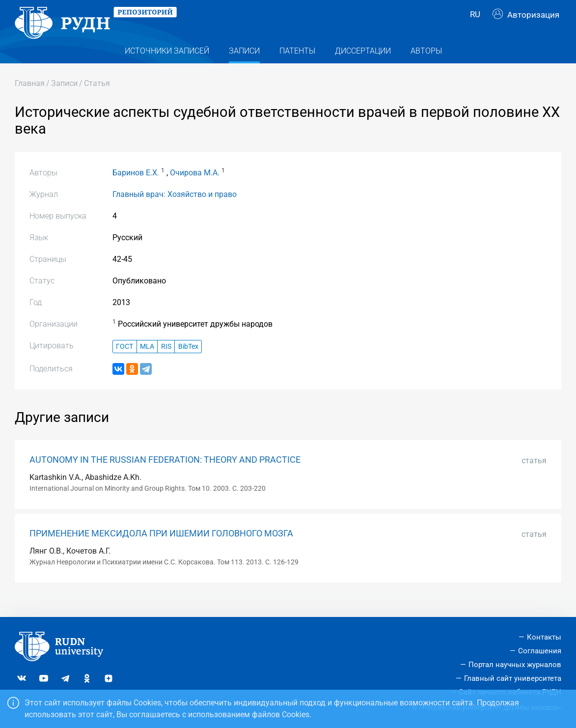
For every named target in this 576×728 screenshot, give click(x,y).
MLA (147, 362)
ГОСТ (124, 362)
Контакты (544, 638)
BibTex (188, 362)
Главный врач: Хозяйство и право (175, 210)
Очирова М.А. (195, 188)
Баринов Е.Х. (136, 188)
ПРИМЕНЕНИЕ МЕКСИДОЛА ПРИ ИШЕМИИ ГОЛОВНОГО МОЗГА (161, 549)
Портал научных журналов (515, 665)
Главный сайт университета (513, 678)
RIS (166, 362)
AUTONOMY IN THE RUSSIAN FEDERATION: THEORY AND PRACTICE (165, 475)
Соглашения (540, 651)
